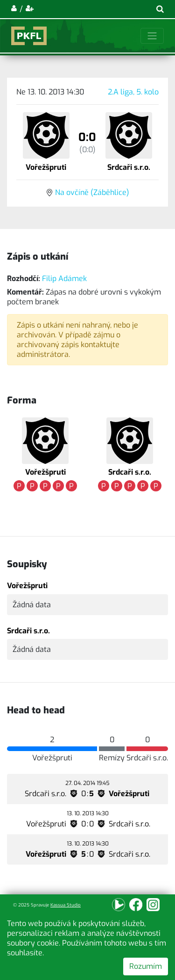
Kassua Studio (66, 905)
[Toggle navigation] (152, 36)
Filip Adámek (64, 279)
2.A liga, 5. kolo (133, 92)
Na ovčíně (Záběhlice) (92, 192)
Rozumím (146, 966)
